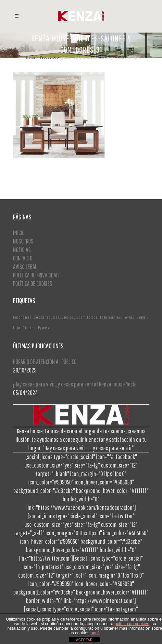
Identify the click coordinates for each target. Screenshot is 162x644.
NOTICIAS (22, 250)
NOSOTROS (23, 241)
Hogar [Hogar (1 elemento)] (142, 317)
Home (31, 57)
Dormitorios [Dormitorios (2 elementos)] (87, 317)
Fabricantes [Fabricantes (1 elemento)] (111, 317)
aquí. (95, 633)
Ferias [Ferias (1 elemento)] (129, 317)
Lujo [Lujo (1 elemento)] (17, 328)
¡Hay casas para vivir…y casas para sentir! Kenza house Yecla (75, 384)
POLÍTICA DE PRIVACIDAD (36, 275)
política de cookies (132, 624)
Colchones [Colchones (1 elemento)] (22, 317)
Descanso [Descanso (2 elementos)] (42, 317)
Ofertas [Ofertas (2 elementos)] (29, 328)
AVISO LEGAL (25, 266)
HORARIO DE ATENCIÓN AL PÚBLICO (45, 362)
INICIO (19, 233)
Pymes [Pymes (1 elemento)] (44, 328)
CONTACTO (23, 258)
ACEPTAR (84, 640)
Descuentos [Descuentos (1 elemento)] (64, 317)
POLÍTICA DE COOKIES (33, 283)
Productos (48, 57)
